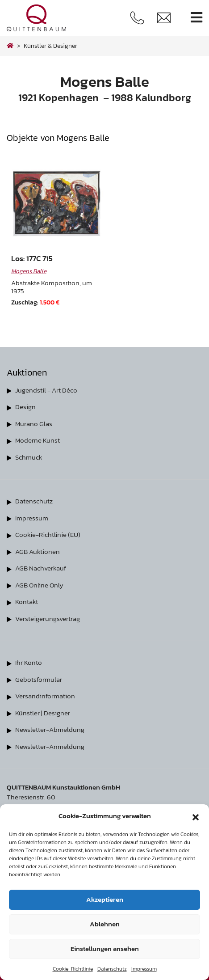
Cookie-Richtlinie (73, 969)
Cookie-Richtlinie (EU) (48, 534)
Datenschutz (112, 969)
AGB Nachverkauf (41, 568)
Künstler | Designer (43, 713)
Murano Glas (34, 424)
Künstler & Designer (50, 46)
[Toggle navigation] (196, 18)
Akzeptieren (105, 899)
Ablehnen (105, 924)
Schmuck (29, 457)
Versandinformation (45, 696)
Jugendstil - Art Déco (46, 390)
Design (25, 407)
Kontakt (27, 602)
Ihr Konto (29, 662)
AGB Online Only (39, 585)
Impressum (144, 969)
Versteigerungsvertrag (48, 619)
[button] (196, 816)
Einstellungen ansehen (105, 948)
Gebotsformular (39, 679)
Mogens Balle (29, 271)
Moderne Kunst (38, 440)
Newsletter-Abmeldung (50, 729)
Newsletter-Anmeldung (50, 746)
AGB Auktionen (38, 551)
